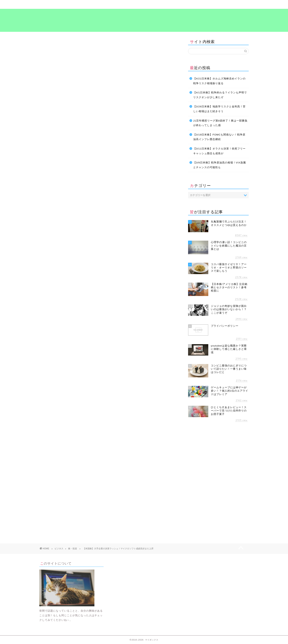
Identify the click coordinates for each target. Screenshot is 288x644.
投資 (69, 317)
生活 (92, 317)
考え (196, 5)
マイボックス (144, 20)
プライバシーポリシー (231, 5)
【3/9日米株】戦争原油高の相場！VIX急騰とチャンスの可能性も (220, 165)
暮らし (92, 5)
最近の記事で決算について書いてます (77, 193)
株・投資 (45, 43)
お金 (45, 317)
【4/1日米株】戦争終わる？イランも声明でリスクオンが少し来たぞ (220, 95)
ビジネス (127, 5)
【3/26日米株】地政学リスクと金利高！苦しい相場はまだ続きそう (219, 109)
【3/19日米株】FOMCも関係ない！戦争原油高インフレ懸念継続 (219, 137)
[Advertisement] (70, 354)
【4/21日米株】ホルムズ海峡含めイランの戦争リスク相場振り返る (219, 81)
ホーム (57, 5)
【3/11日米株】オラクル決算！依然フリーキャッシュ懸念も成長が (219, 151)
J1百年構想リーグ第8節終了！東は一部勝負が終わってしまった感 (220, 123)
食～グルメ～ (161, 5)
